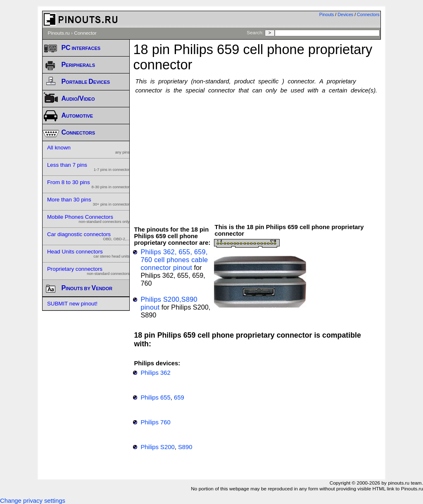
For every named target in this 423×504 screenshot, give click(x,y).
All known (88, 149)
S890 (185, 447)
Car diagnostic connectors (88, 236)
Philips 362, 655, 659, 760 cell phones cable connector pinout (174, 260)
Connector (85, 33)
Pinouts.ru (58, 33)
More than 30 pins (88, 201)
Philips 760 (155, 422)
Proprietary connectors (88, 271)
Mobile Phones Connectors (88, 219)
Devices (345, 14)
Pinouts (327, 14)
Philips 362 (155, 373)
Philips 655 (155, 398)
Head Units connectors (88, 253)
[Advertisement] (278, 155)
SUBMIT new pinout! (72, 304)
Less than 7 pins (88, 167)
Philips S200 (157, 447)
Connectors (368, 14)
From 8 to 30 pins (88, 184)
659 (179, 398)
